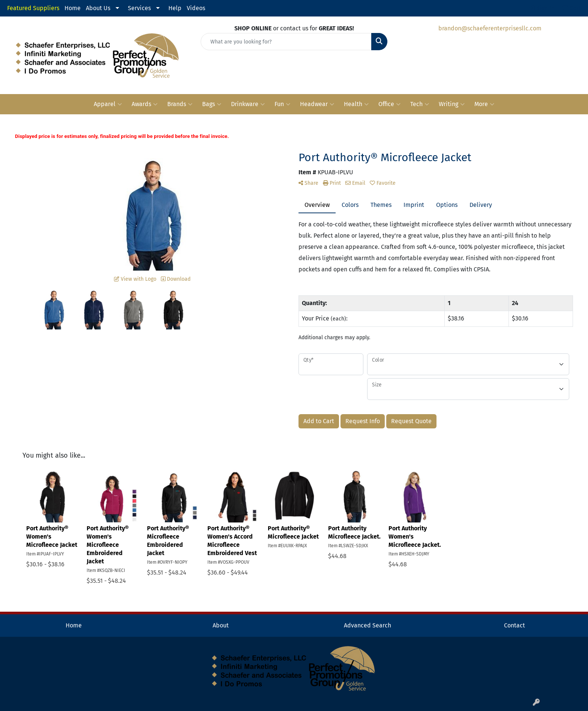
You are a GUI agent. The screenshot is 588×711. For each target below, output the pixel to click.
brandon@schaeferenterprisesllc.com (490, 28)
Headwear (317, 104)
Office (389, 104)
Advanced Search (367, 625)
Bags (212, 104)
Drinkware (248, 104)
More (484, 104)
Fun (282, 104)
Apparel (108, 104)
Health (356, 104)
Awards (145, 104)
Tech (420, 104)
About (221, 625)
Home (73, 8)
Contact (514, 625)
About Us (98, 8)
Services (139, 8)
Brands (180, 104)
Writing (452, 104)
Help (175, 8)
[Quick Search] (286, 42)
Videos (196, 8)
